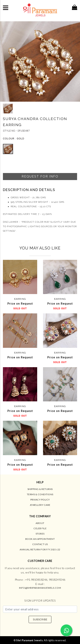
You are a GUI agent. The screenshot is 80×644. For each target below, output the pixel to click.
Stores (40, 534)
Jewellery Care (40, 505)
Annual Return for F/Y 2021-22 (40, 549)
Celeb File (40, 528)
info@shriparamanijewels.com (40, 588)
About (40, 523)
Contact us (40, 544)
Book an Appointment (40, 539)
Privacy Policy (40, 500)
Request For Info (40, 176)
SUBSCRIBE (40, 619)
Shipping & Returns (40, 489)
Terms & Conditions (40, 494)
